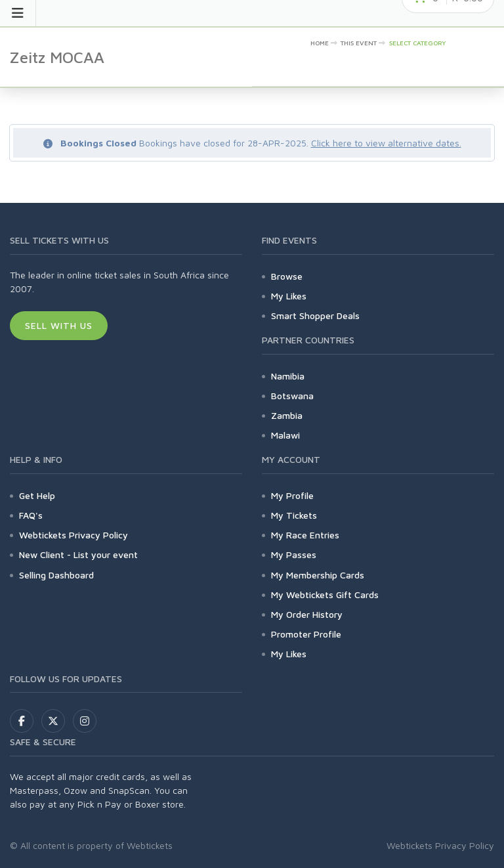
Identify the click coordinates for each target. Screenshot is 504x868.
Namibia (288, 376)
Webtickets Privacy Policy (73, 535)
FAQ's (31, 515)
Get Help (37, 495)
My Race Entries (305, 535)
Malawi (285, 435)
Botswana (292, 396)
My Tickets (294, 515)
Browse (287, 276)
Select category (418, 43)
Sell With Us (59, 325)
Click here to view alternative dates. (386, 143)
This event (359, 43)
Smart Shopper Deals (315, 315)
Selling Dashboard (56, 575)
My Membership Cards (318, 575)
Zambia (287, 415)
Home (320, 43)
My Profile (292, 495)
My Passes (294, 554)
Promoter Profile (306, 634)
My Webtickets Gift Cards (325, 595)
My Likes (289, 296)
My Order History (307, 614)
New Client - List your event (78, 554)
